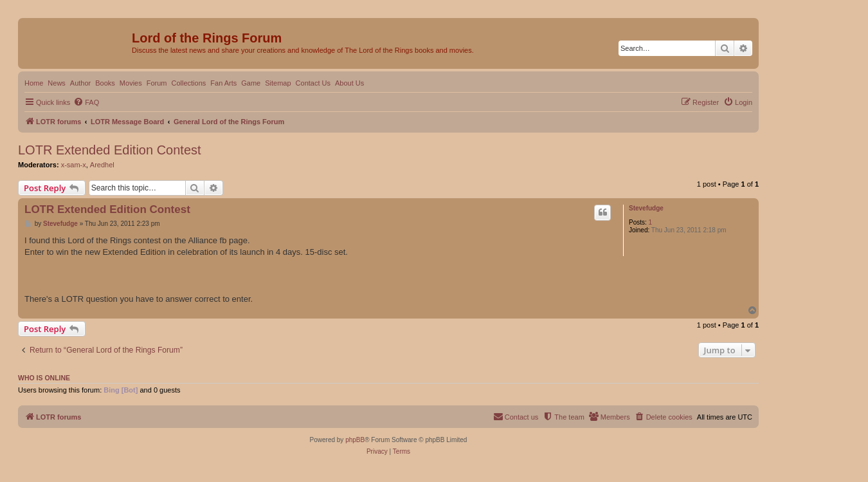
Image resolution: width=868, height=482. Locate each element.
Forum (157, 83)
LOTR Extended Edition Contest (110, 150)
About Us (349, 83)
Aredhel (102, 165)
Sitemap (278, 83)
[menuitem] (86, 102)
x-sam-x (74, 165)
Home (34, 83)
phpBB (355, 440)
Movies (131, 83)
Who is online (44, 378)
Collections (188, 83)
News (57, 83)
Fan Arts (223, 83)
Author (80, 83)
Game (251, 83)
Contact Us (313, 83)
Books (105, 83)
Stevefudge (646, 208)
